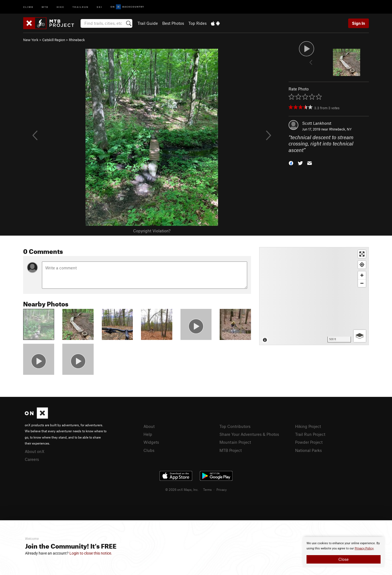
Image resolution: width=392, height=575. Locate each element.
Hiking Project (308, 426)
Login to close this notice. (91, 553)
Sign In (359, 23)
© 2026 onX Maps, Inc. (182, 489)
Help (148, 434)
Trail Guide (148, 23)
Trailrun (80, 7)
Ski (99, 7)
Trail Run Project (310, 434)
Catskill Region (54, 40)
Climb (28, 7)
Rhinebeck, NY (340, 129)
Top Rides (197, 23)
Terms (207, 489)
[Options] (360, 336)
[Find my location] (362, 265)
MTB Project (231, 450)
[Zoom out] (362, 283)
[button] (291, 163)
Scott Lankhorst (317, 123)
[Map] (314, 296)
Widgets (151, 442)
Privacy (222, 489)
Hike (60, 7)
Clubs (149, 450)
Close (344, 559)
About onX (35, 451)
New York (31, 40)
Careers (32, 459)
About (149, 426)
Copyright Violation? (152, 231)
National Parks (308, 450)
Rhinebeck (77, 40)
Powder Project (309, 442)
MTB (45, 7)
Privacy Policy (364, 548)
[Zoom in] (362, 275)
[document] (344, 552)
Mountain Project (235, 442)
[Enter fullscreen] (362, 254)
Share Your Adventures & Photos (249, 434)
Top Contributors (235, 426)
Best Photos (173, 23)
